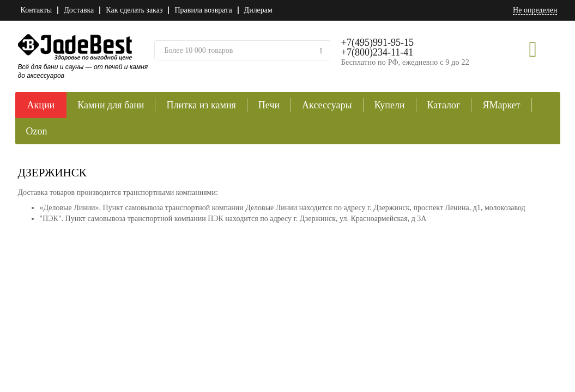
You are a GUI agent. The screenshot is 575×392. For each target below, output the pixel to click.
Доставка (79, 10)
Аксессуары (327, 105)
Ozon (37, 131)
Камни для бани (111, 105)
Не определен (535, 10)
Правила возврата (203, 10)
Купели (390, 105)
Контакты (37, 10)
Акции (41, 105)
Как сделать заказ (134, 10)
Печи (269, 105)
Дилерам (258, 10)
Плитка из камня (201, 105)
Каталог (444, 105)
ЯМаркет (501, 105)
